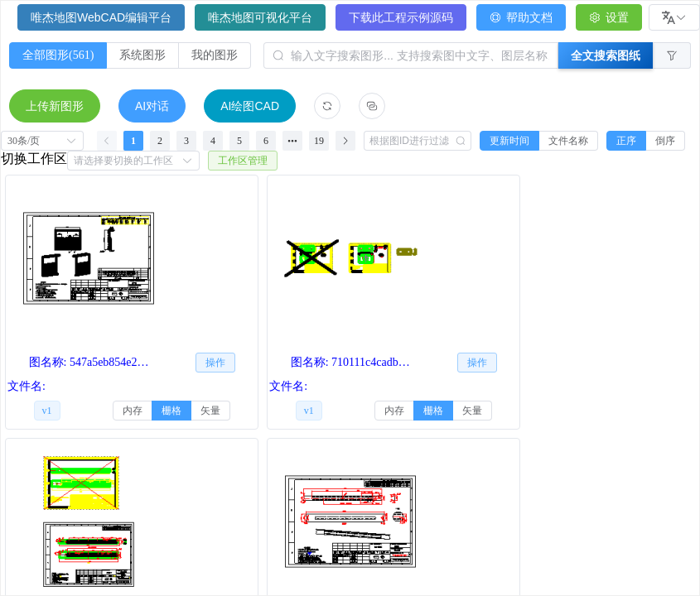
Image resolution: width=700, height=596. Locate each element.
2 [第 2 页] (160, 141)
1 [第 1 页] (133, 141)
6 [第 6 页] (266, 141)
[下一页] (345, 141)
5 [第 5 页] (239, 141)
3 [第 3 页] (186, 141)
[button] (672, 55)
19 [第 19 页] (319, 141)
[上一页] (107, 141)
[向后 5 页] (292, 141)
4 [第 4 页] (213, 141)
